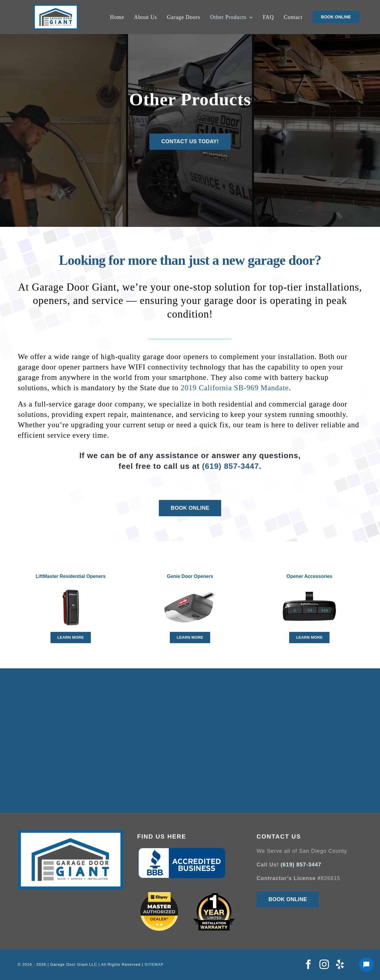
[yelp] (340, 964)
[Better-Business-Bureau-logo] (182, 850)
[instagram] (324, 964)
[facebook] (309, 964)
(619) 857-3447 (231, 466)
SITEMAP (154, 964)
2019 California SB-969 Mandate (235, 388)
